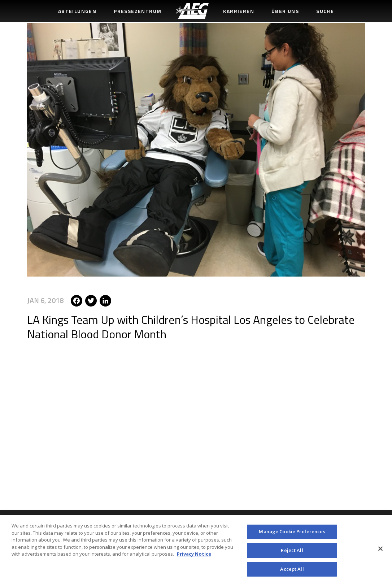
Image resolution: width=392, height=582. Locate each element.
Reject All (292, 552)
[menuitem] (192, 11)
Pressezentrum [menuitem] (138, 11)
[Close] (380, 551)
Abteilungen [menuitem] (77, 11)
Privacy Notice (194, 556)
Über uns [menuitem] (285, 11)
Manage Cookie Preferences (292, 534)
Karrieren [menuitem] (239, 11)
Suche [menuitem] (325, 11)
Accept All (292, 571)
